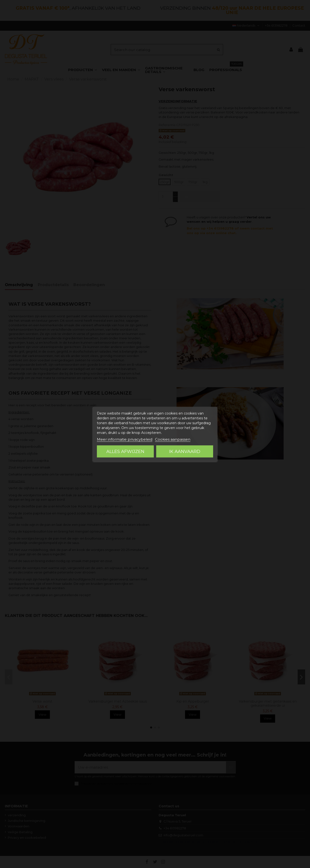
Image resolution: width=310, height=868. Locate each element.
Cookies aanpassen (173, 439)
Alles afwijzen (125, 451)
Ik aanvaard (185, 451)
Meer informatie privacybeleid (125, 439)
